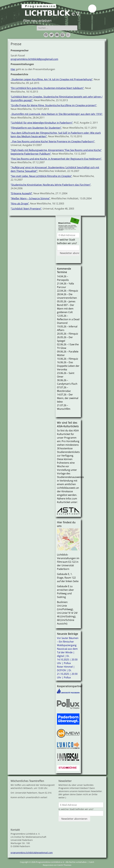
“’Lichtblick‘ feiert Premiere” (26, 209)
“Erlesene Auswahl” (21, 193)
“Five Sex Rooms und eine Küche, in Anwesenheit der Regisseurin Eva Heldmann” (56, 159)
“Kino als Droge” (20, 204)
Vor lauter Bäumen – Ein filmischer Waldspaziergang (68, 642)
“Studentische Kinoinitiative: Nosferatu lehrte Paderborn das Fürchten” (51, 185)
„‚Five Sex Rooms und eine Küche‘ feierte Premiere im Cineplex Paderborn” (53, 141)
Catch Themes (64, 865)
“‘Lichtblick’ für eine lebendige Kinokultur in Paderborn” (42, 123)
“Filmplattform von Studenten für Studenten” (36, 128)
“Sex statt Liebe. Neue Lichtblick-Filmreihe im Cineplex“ (41, 176)
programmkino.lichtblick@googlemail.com (34, 59)
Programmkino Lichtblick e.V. (50, 862)
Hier (13, 69)
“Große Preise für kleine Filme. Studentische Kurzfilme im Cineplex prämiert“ (54, 105)
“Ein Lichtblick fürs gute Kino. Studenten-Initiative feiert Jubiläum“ (47, 88)
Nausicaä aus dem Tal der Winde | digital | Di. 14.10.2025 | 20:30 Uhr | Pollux (67, 656)
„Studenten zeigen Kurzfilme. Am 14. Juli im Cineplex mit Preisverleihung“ (52, 79)
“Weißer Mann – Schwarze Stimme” (30, 198)
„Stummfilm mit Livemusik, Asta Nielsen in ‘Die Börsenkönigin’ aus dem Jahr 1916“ (56, 114)
